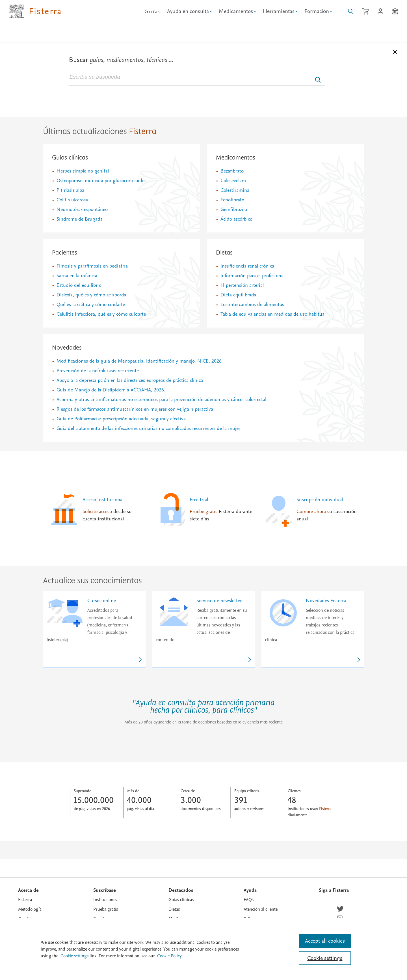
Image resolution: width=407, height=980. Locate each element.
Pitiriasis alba (70, 190)
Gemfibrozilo (234, 209)
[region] (203, 949)
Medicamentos (236, 158)
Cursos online (102, 601)
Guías (153, 12)
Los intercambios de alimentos (252, 304)
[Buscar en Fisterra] (351, 11)
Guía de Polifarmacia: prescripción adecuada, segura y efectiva (121, 419)
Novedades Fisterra (326, 601)
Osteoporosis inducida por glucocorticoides (101, 181)
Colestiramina (235, 190)
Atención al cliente (261, 909)
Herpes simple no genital (83, 171)
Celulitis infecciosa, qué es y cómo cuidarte (101, 314)
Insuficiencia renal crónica (247, 266)
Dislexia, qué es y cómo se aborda (91, 295)
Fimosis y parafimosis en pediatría (92, 266)
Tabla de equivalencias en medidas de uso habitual (273, 314)
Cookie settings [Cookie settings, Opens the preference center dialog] (325, 958)
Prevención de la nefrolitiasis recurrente (98, 371)
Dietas (224, 253)
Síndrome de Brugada (80, 219)
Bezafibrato (232, 171)
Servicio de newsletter (219, 601)
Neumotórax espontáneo (82, 209)
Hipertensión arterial (242, 285)
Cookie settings (74, 956)
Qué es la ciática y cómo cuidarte (91, 304)
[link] (94, 630)
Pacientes (65, 253)
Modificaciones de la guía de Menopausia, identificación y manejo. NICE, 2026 (139, 361)
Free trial (199, 500)
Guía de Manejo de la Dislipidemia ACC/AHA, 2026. (111, 390)
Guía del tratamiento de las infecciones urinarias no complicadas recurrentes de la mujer (148, 428)
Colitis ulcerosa (72, 200)
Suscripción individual (320, 500)
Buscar (121, 60)
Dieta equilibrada (238, 295)
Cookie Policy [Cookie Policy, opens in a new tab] (169, 956)
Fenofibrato (232, 200)
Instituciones (105, 900)
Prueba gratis (106, 909)
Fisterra (25, 900)
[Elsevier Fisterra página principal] (35, 11)
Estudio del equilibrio (79, 285)
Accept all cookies (325, 941)
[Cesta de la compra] (365, 11)
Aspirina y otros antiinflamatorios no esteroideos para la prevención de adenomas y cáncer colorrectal (161, 399)
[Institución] (395, 11)
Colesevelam (233, 181)
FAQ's (249, 900)
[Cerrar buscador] (396, 53)
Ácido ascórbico (236, 219)
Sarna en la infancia (77, 276)
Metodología (30, 909)
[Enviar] (318, 80)
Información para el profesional (253, 276)
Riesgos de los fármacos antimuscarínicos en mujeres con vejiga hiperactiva (135, 409)
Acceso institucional (103, 500)
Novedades (67, 348)
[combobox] (197, 77)
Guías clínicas (70, 158)
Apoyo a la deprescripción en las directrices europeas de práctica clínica (130, 380)
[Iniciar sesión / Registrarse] (380, 11)
